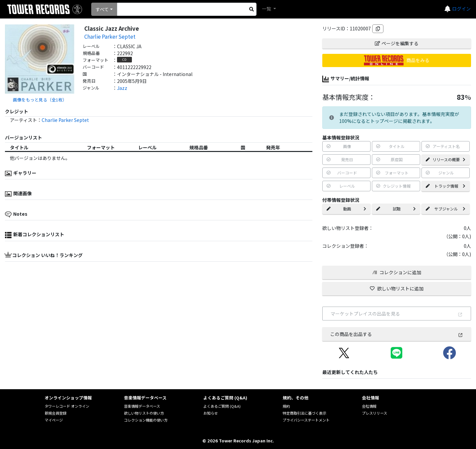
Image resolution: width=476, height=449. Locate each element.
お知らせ (211, 413)
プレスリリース (375, 413)
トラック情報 (446, 186)
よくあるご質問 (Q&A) (222, 406)
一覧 (267, 9)
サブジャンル (446, 209)
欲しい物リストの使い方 (144, 413)
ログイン (461, 9)
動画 (346, 209)
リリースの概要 (446, 159)
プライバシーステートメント (306, 420)
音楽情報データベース (142, 406)
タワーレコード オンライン (67, 406)
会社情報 (369, 406)
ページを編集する (397, 43)
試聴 (396, 209)
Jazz (122, 88)
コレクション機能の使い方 (146, 420)
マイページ (54, 420)
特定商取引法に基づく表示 (304, 413)
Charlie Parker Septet (110, 36)
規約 (286, 406)
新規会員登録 (56, 413)
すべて (102, 9)
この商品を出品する (397, 334)
